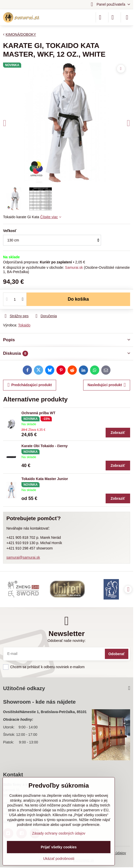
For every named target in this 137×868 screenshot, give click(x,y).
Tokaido (24, 325)
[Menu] (127, 17)
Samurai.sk (74, 267)
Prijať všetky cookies (59, 847)
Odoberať (117, 654)
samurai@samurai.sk (23, 557)
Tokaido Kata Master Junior (45, 479)
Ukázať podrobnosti (59, 859)
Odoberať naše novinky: (66, 641)
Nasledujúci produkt (107, 385)
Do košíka (78, 299)
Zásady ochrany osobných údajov (59, 833)
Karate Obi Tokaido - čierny (45, 446)
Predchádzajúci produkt (30, 385)
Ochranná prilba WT (38, 413)
